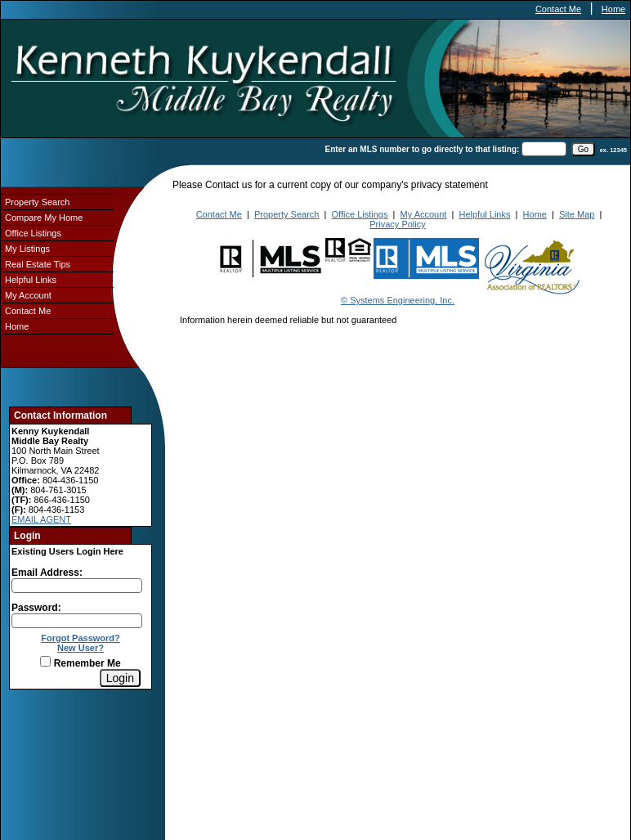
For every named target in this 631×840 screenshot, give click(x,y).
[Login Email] (77, 586)
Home (613, 9)
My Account (28, 295)
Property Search (37, 202)
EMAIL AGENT (41, 519)
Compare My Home (44, 218)
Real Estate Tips (38, 264)
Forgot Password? (81, 638)
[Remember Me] (45, 661)
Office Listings (33, 233)
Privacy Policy (397, 224)
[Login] (120, 678)
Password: (36, 608)
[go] (583, 149)
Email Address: (47, 573)
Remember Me (80, 663)
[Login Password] (77, 621)
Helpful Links (31, 280)
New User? (81, 648)
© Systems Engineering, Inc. (398, 300)
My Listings (27, 249)
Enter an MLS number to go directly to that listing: (423, 149)
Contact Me (558, 9)
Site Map (577, 214)
